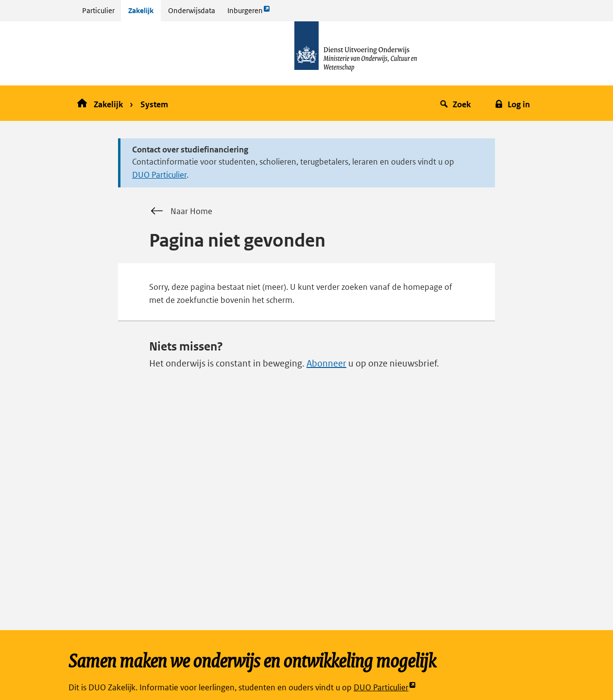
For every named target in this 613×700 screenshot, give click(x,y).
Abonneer (326, 363)
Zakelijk (141, 10)
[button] (457, 103)
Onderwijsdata (192, 10)
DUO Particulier (159, 175)
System (154, 104)
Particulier (98, 10)
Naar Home (181, 211)
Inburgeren (249, 13)
